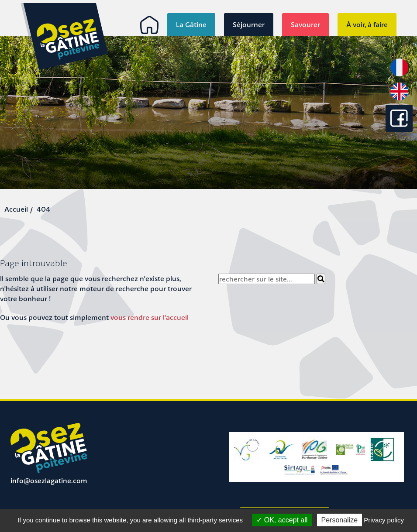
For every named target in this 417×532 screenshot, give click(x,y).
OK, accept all (282, 520)
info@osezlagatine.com (49, 481)
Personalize (340, 520)
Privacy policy (384, 520)
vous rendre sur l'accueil (150, 317)
